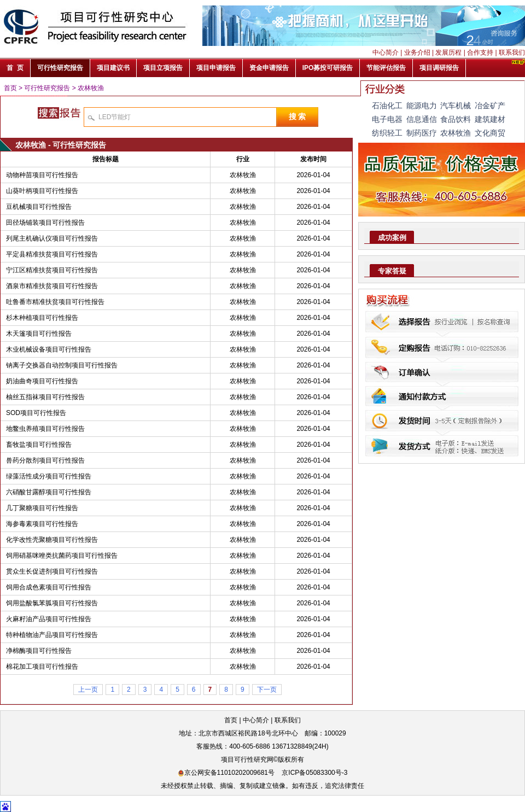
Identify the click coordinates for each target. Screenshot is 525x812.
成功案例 (392, 238)
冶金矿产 (490, 106)
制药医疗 (422, 133)
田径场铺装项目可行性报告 (45, 223)
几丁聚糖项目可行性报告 (42, 508)
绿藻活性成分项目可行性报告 (49, 476)
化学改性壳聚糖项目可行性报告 (52, 540)
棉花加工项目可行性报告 (42, 667)
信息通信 (422, 119)
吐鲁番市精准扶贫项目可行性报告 (55, 302)
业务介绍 (417, 52)
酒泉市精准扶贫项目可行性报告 (52, 286)
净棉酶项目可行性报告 (39, 651)
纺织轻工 (387, 133)
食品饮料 (456, 119)
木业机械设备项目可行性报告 (49, 349)
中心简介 (386, 52)
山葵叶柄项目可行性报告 (42, 191)
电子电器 (387, 119)
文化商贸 (490, 133)
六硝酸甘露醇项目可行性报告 (49, 492)
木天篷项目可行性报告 (39, 334)
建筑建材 (490, 119)
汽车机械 (456, 106)
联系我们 (512, 52)
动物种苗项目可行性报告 (42, 175)
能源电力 (422, 106)
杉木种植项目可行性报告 (42, 318)
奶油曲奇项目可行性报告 (42, 381)
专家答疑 (392, 271)
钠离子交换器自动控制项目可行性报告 (62, 365)
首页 (10, 88)
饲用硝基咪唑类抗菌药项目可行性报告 (62, 556)
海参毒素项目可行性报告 (42, 524)
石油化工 (387, 106)
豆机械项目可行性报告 (39, 207)
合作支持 (480, 52)
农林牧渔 (91, 88)
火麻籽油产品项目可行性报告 (49, 619)
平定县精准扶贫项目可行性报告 (52, 254)
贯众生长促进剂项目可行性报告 (52, 571)
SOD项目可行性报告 (36, 413)
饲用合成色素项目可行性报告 (49, 587)
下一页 (267, 690)
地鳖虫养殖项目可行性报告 (45, 429)
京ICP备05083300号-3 (314, 773)
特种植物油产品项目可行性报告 (52, 635)
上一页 (88, 690)
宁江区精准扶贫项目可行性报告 (52, 270)
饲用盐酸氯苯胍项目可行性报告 (52, 603)
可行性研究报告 (47, 88)
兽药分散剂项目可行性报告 (45, 460)
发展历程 (448, 52)
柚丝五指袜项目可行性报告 (45, 397)
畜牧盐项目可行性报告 (39, 445)
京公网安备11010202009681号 (226, 773)
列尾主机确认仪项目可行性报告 (52, 238)
